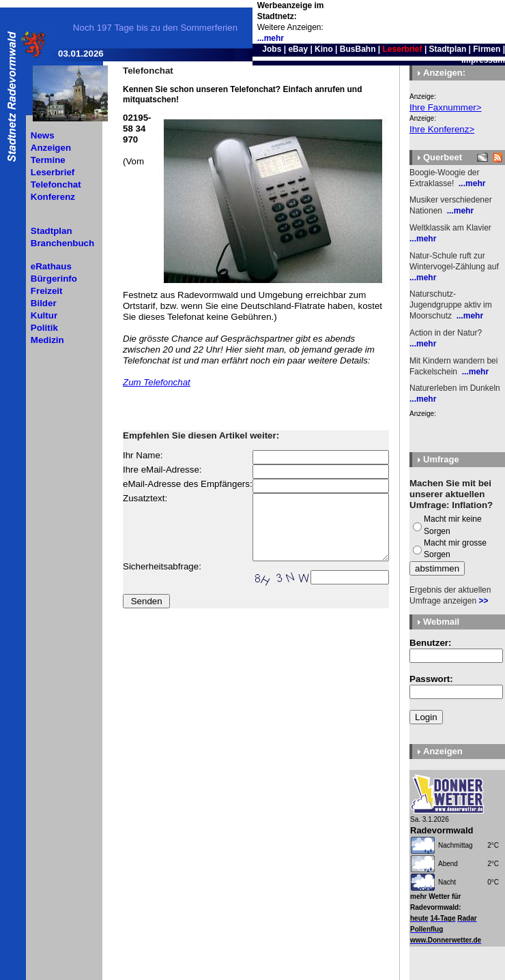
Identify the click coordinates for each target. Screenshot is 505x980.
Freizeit (47, 291)
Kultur (44, 315)
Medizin (47, 340)
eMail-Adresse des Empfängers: (188, 484)
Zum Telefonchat (157, 382)
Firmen (487, 49)
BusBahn (358, 49)
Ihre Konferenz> (442, 129)
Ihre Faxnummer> (446, 107)
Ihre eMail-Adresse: (162, 470)
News (43, 135)
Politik (44, 328)
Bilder (44, 303)
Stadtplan (448, 49)
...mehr (271, 38)
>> (483, 601)
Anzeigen (51, 148)
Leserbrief (53, 172)
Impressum (483, 60)
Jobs (272, 49)
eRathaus (51, 266)
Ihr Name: (143, 455)
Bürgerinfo (54, 279)
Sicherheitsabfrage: (162, 566)
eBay (298, 49)
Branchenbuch (62, 243)
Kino (324, 49)
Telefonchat (56, 184)
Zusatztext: (145, 498)
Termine (48, 160)
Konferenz (53, 197)
